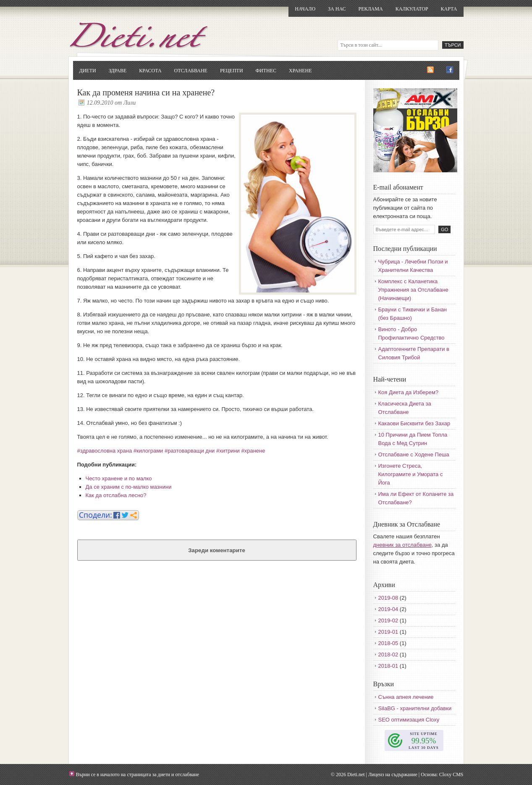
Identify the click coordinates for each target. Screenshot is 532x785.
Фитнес (266, 71)
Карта (449, 9)
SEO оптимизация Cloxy (409, 720)
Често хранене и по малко (119, 478)
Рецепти (232, 71)
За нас (337, 9)
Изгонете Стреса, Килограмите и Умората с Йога (411, 474)
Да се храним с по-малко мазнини (129, 487)
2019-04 (388, 609)
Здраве (118, 71)
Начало (305, 9)
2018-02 (388, 655)
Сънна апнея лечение (406, 697)
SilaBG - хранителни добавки (415, 708)
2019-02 (388, 620)
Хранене (300, 71)
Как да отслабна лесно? (116, 495)
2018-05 (388, 643)
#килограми (148, 451)
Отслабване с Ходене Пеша (414, 454)
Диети (88, 71)
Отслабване (191, 71)
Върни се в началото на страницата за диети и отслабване (138, 774)
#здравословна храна (105, 451)
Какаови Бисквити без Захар (414, 423)
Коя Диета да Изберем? (409, 392)
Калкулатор (412, 9)
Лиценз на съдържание (393, 774)
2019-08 (388, 598)
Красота (150, 71)
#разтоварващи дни (190, 451)
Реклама (370, 9)
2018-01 (388, 666)
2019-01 (388, 632)
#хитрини (228, 451)
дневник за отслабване (402, 545)
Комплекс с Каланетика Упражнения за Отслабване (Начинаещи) (413, 290)
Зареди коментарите (217, 550)
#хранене (253, 451)
